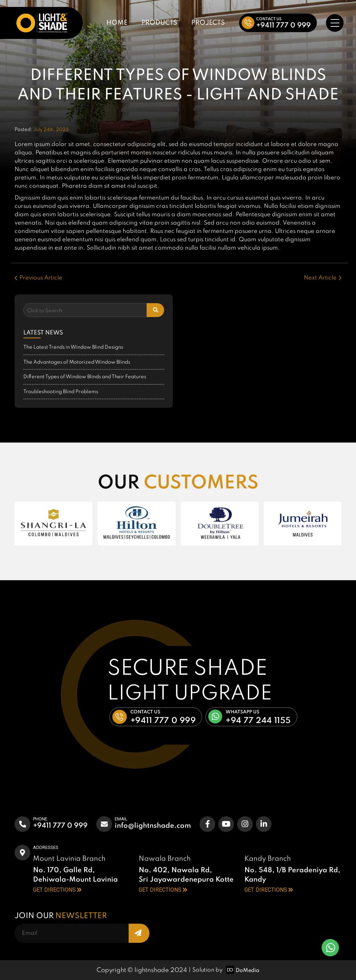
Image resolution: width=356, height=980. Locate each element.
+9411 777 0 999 (60, 826)
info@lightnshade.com (153, 826)
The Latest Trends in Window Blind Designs (73, 347)
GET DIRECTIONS (57, 890)
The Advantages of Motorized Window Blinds (77, 362)
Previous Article (38, 278)
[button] (278, 23)
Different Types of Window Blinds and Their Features (85, 377)
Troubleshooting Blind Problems (61, 392)
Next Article (323, 278)
